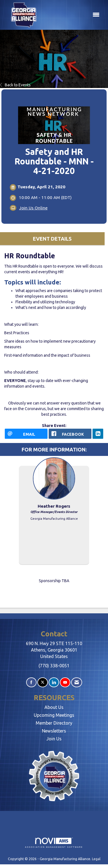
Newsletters (54, 731)
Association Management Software (54, 843)
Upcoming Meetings (54, 715)
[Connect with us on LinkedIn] (54, 682)
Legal (96, 859)
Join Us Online (33, 208)
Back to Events (15, 85)
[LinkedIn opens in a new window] (98, 434)
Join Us (54, 739)
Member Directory (54, 723)
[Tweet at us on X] (43, 682)
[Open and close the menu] (73, 15)
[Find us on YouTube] (65, 682)
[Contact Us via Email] (77, 682)
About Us (54, 707)
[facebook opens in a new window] (70, 434)
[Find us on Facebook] (31, 682)
